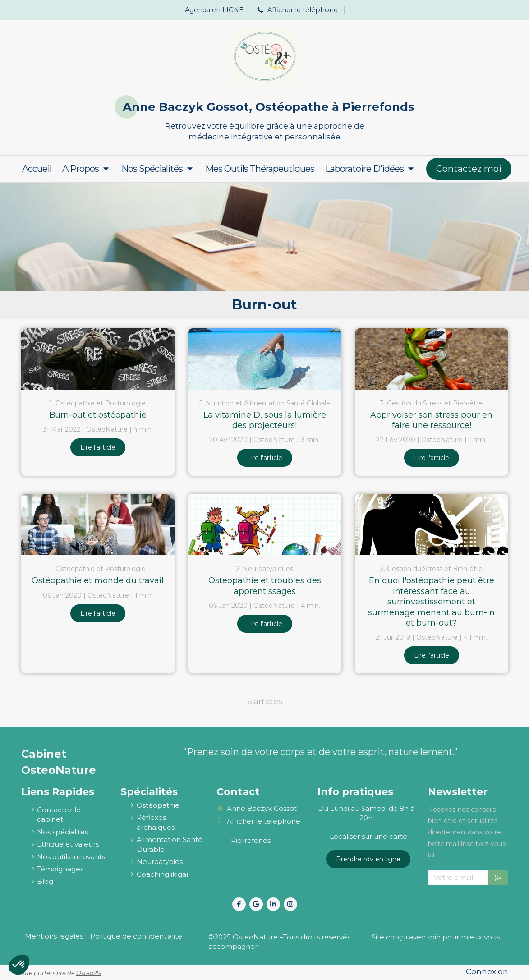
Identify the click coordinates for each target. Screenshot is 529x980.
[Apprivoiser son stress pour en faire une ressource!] (432, 359)
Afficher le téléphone (303, 10)
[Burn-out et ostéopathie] (98, 359)
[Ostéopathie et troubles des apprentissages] (265, 525)
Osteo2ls (89, 973)
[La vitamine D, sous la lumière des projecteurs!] (265, 359)
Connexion (487, 971)
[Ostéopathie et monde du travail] (98, 525)
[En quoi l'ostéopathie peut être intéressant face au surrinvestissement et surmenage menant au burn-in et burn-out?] (432, 525)
